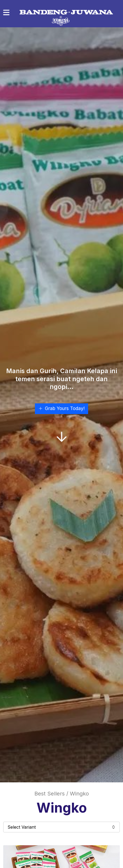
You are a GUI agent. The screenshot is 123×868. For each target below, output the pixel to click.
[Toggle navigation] (6, 12)
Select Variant (61, 827)
